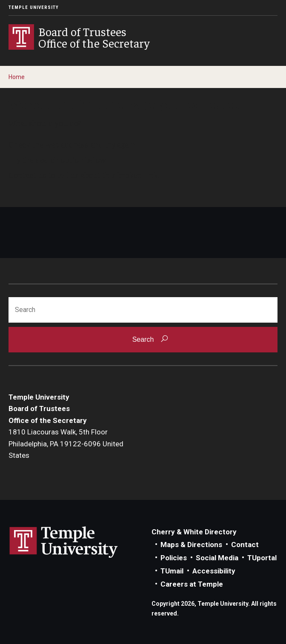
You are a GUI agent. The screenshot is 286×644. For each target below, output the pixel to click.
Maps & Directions (191, 545)
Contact (245, 545)
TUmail (172, 571)
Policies (174, 558)
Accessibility (214, 571)
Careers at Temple (192, 584)
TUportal (262, 558)
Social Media (217, 558)
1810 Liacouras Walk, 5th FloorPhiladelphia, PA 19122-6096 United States (66, 444)
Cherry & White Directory (194, 532)
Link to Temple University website (64, 542)
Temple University (34, 7)
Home (17, 77)
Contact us (27, 175)
